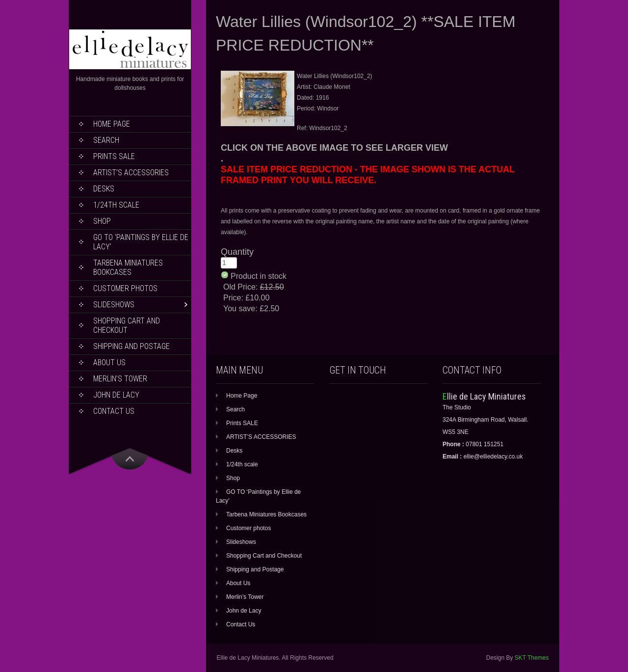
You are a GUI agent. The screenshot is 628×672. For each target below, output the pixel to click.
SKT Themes (532, 658)
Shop (102, 221)
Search (106, 140)
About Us (109, 363)
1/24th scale (116, 205)
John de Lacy (116, 395)
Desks (104, 189)
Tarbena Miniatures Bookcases (128, 268)
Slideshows (114, 305)
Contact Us (114, 411)
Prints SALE (114, 156)
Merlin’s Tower (120, 379)
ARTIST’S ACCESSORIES (131, 173)
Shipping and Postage (131, 346)
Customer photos (125, 288)
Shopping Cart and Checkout (127, 325)
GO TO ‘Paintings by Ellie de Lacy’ (141, 242)
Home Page (112, 124)
